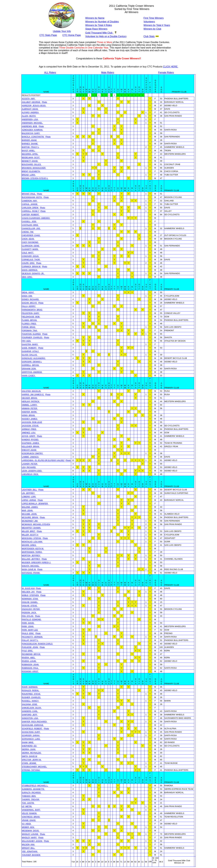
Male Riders (108, 73)
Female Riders (166, 73)
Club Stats (149, 36)
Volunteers (149, 22)
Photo (44, 102)
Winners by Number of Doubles (102, 22)
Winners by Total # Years (157, 25)
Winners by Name (95, 18)
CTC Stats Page (48, 35)
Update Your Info (62, 31)
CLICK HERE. (171, 67)
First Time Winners (153, 18)
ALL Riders (50, 73)
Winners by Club (152, 29)
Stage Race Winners (96, 29)
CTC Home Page (72, 35)
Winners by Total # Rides (99, 25)
